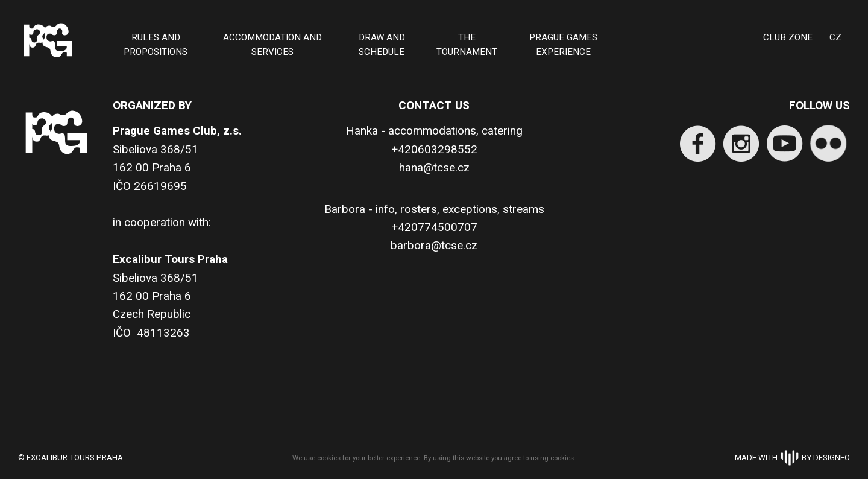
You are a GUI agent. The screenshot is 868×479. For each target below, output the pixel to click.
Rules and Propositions (156, 45)
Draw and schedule (382, 45)
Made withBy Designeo (792, 458)
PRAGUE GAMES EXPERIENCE (563, 45)
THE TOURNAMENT (467, 45)
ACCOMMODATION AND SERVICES (272, 45)
